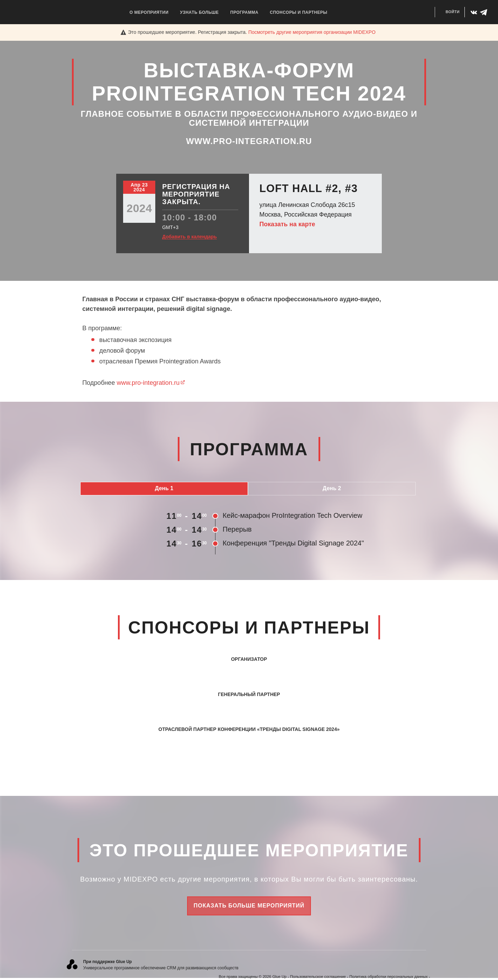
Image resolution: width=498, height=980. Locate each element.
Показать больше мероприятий (249, 906)
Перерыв (237, 529)
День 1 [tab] (164, 488)
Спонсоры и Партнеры (298, 12)
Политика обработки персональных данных (388, 977)
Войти (453, 12)
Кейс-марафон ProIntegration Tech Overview (293, 515)
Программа (244, 12)
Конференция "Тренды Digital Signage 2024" (293, 543)
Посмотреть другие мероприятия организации (312, 32)
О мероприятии (149, 12)
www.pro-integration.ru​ (151, 383)
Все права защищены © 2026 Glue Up (253, 977)
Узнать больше (199, 12)
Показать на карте (287, 224)
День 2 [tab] (332, 488)
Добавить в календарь (190, 237)
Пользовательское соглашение (318, 977)
